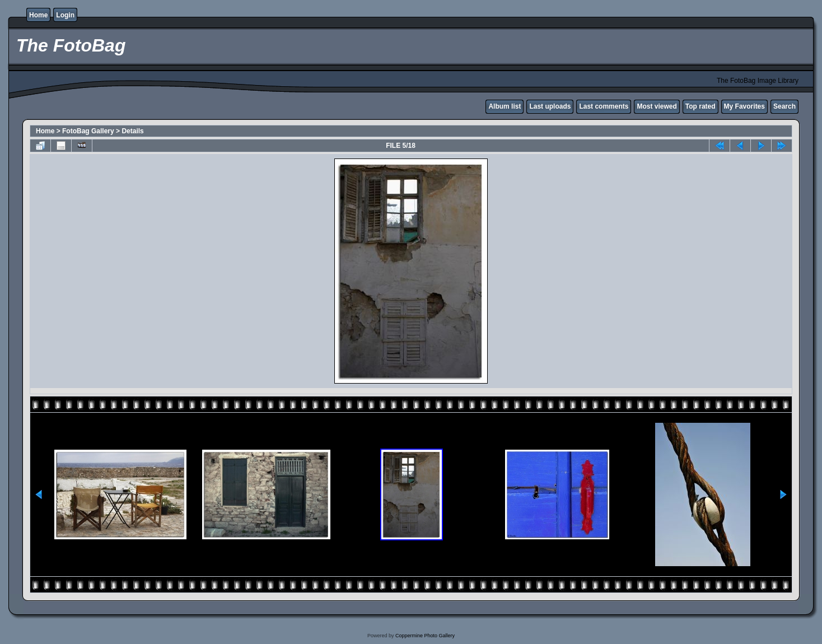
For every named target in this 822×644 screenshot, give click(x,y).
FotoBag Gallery (88, 131)
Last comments (604, 106)
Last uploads (550, 106)
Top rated (700, 106)
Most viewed (657, 106)
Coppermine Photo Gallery (425, 636)
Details (132, 131)
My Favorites (744, 106)
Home (38, 15)
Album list (505, 106)
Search (784, 106)
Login (65, 15)
